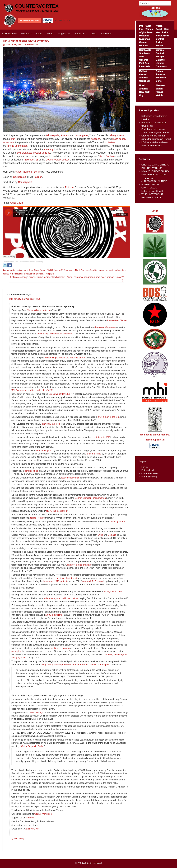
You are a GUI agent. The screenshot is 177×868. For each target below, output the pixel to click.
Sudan (159, 46)
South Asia (145, 50)
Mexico (143, 71)
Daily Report (9, 34)
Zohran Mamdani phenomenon (90, 498)
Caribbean (145, 81)
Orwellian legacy (97, 270)
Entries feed (148, 470)
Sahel (159, 29)
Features (25, 34)
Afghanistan (146, 32)
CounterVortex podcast (58, 160)
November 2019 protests (56, 581)
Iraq (141, 26)
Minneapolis (53, 135)
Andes (159, 71)
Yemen (149, 29)
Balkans (160, 60)
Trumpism (49, 274)
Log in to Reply (17, 838)
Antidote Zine (32, 829)
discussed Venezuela (105, 327)
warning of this (118, 521)
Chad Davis (16, 203)
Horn (167, 29)
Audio (39, 34)
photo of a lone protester (79, 565)
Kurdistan (145, 39)
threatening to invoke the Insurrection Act (65, 358)
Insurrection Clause (117, 320)
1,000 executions (54, 615)
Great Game (40, 270)
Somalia (40, 274)
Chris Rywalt (25, 182)
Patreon (38, 177)
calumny (49, 149)
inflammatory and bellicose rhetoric (61, 598)
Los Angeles (81, 135)
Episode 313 (31, 160)
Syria (100, 535)
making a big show (60, 648)
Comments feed (150, 473)
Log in (145, 467)
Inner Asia (145, 66)
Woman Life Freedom (93, 581)
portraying (16, 651)
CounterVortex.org (43, 814)
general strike (31, 471)
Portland (65, 135)
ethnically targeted (51, 424)
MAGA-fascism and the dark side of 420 (32, 390)
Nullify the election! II (57, 511)
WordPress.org (149, 477)
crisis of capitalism (24, 270)
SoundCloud (20, 177)
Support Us (64, 34)
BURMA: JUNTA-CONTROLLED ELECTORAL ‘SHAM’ (152, 188)
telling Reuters (37, 518)
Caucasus (161, 66)
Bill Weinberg (33, 45)
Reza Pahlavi (107, 156)
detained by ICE (102, 437)
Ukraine (160, 63)
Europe (160, 50)
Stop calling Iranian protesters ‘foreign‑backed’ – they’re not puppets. (76, 665)
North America (82, 270)
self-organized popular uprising (34, 153)
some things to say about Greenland (55, 334)
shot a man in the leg (108, 417)
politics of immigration (13, 274)
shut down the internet (66, 578)
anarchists (10, 270)
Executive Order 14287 (60, 394)
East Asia (144, 63)
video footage (36, 712)
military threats (117, 135)
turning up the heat (17, 146)
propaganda (29, 274)
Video (50, 34)
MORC (62, 270)
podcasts (110, 270)
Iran (13, 139)
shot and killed (94, 454)
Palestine (144, 36)
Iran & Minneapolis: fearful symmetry (29, 262)
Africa (159, 26)
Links (93, 34)
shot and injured (44, 451)
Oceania (144, 60)
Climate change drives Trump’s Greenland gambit (37, 277)
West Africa (162, 32)
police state (120, 270)
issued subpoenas (70, 478)
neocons (96, 139)
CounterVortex (37, 6)
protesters (110, 142)
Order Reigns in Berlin (28, 172)
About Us (80, 34)
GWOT (50, 270)
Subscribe (106, 34)
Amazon (160, 74)
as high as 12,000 (113, 591)
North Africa (162, 36)
